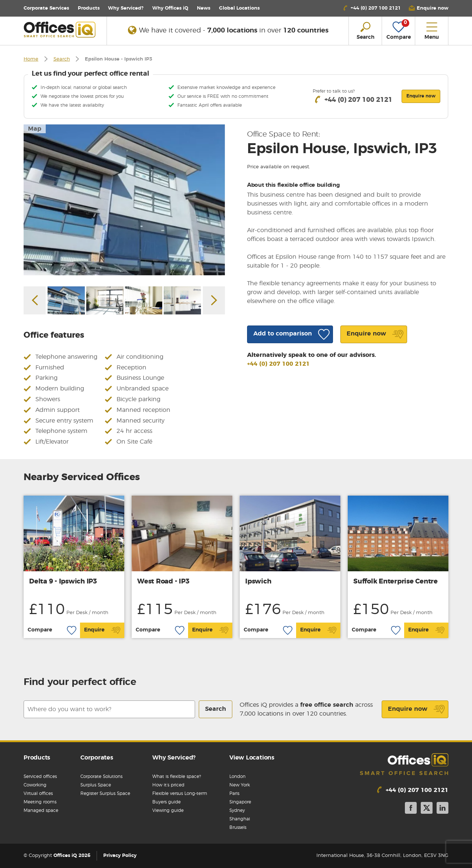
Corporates (97, 758)
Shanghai (240, 819)
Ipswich (258, 582)
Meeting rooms (40, 802)
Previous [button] (35, 300)
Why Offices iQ (170, 8)
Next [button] (214, 300)
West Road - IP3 (163, 582)
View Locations (252, 758)
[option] (124, 200)
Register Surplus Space (105, 793)
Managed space (41, 810)
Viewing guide (168, 810)
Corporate (46, 8)
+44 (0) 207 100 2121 (278, 364)
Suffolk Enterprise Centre (395, 582)
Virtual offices (38, 793)
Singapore (240, 802)
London (237, 776)
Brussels (238, 827)
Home (31, 59)
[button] (428, 8)
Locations (239, 8)
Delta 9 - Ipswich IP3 (63, 582)
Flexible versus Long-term (180, 793)
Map (35, 129)
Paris (234, 793)
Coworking (35, 785)
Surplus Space (96, 785)
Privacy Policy (120, 856)
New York (240, 785)
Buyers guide (166, 802)
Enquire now (417, 709)
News (204, 8)
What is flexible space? (177, 776)
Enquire (102, 630)
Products (89, 8)
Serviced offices (40, 776)
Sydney (237, 810)
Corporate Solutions (101, 776)
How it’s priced (168, 785)
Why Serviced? (126, 8)
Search (62, 59)
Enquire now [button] (421, 96)
